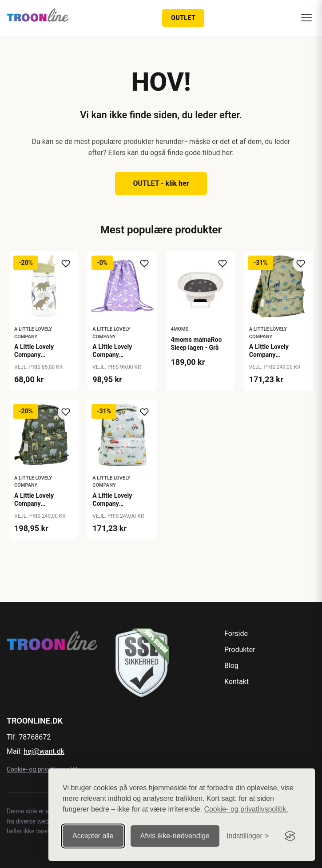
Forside (236, 634)
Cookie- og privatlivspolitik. (246, 809)
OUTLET (183, 18)
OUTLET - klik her (161, 183)
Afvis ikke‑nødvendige (175, 836)
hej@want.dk (44, 751)
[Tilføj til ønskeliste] (66, 264)
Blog (231, 666)
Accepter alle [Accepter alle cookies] (93, 836)
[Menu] (306, 18)
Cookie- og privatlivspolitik (43, 769)
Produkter (240, 650)
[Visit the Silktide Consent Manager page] (290, 836)
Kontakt (237, 682)
